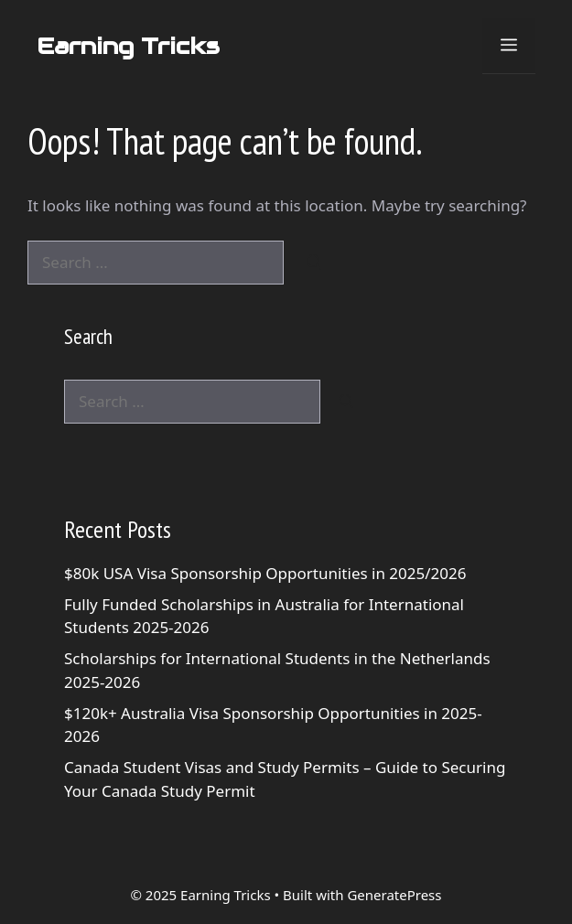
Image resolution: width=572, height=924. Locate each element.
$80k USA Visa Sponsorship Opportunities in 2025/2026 (265, 573)
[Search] (314, 263)
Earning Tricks (128, 46)
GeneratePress (394, 895)
